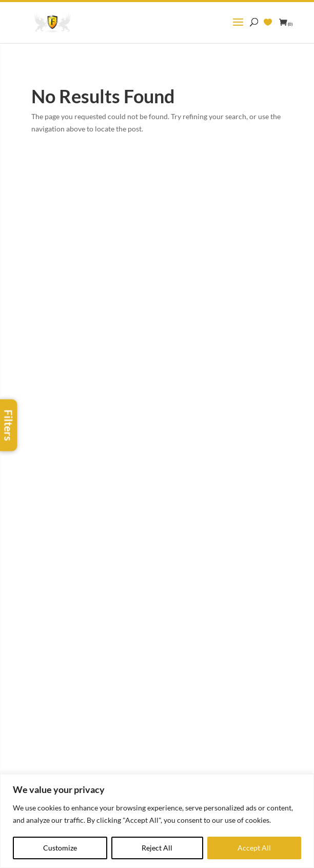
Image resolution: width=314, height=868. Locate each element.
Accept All (254, 848)
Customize (60, 848)
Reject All (157, 848)
